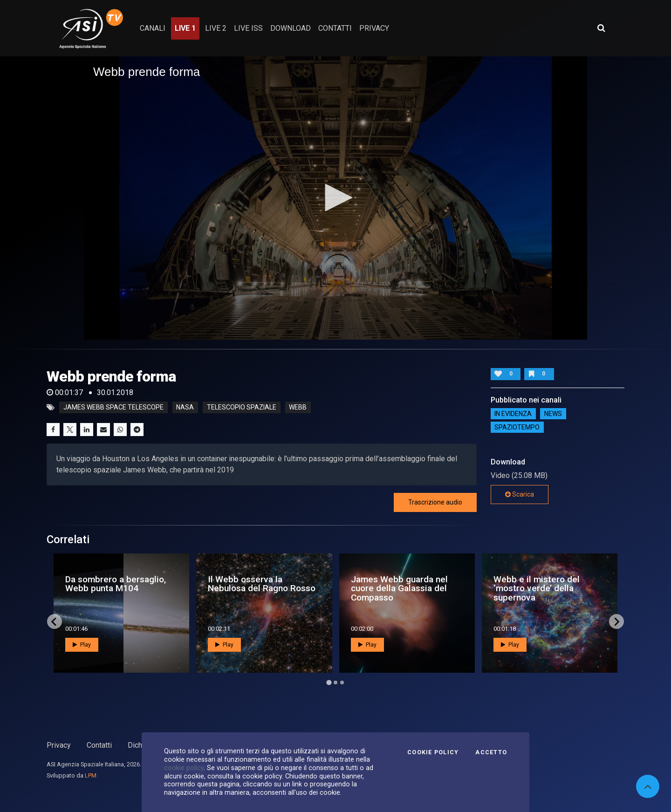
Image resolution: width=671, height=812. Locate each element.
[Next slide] (616, 621)
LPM (91, 775)
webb (298, 408)
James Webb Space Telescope (113, 408)
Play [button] (82, 645)
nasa (185, 408)
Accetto (491, 752)
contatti (335, 28)
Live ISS (248, 28)
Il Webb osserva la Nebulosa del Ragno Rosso (262, 584)
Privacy (59, 745)
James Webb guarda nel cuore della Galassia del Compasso (399, 588)
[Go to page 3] (342, 682)
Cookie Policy (433, 752)
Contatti (99, 745)
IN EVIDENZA (513, 414)
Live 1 (185, 28)
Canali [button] (153, 28)
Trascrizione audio (435, 502)
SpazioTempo (517, 427)
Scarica (520, 494)
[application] (335, 198)
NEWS (553, 414)
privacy (374, 28)
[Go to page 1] (329, 683)
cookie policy (184, 768)
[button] (335, 198)
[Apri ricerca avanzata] (601, 28)
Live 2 (216, 28)
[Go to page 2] (335, 682)
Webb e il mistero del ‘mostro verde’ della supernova (537, 588)
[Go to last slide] (55, 621)
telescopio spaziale (242, 408)
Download (291, 28)
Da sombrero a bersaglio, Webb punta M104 (116, 584)
